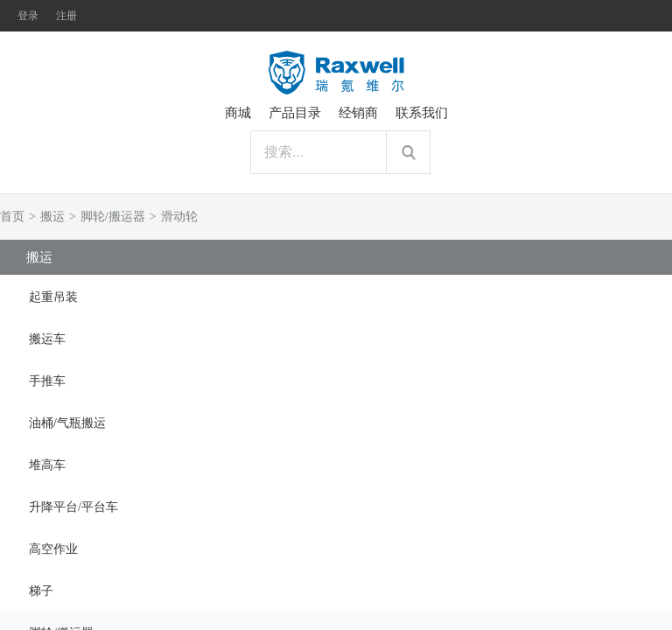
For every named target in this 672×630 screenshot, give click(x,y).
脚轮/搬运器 (113, 217)
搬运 (52, 217)
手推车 (47, 381)
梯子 (41, 591)
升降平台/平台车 (73, 507)
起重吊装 (53, 297)
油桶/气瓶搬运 (67, 423)
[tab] (336, 296)
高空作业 (53, 549)
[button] (336, 296)
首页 (12, 217)
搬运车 (47, 339)
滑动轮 (179, 217)
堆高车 (47, 465)
